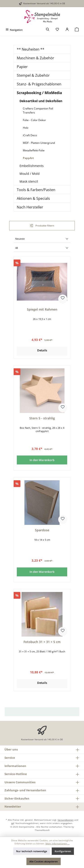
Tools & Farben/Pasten (36, 190)
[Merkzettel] (57, 30)
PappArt (28, 158)
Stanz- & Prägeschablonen (39, 84)
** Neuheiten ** (31, 49)
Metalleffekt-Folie (34, 150)
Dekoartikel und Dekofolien (41, 101)
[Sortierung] (42, 239)
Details (42, 350)
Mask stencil (29, 181)
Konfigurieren (63, 851)
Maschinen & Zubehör (36, 58)
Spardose (42, 530)
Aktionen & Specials (33, 198)
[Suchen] (48, 30)
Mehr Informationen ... (58, 844)
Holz (26, 128)
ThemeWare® (42, 830)
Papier (22, 67)
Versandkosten (66, 820)
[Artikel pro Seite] (42, 248)
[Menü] (14, 30)
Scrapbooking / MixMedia (39, 93)
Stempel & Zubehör (33, 75)
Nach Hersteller (30, 207)
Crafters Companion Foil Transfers (38, 110)
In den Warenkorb (42, 460)
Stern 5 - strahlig (42, 418)
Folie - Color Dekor (34, 120)
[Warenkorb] (77, 30)
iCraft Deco (30, 135)
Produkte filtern (42, 226)
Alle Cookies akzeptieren (44, 861)
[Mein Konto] (67, 30)
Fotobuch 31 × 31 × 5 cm (42, 642)
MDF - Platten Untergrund (39, 143)
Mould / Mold (30, 174)
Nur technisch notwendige (32, 851)
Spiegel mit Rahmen (42, 309)
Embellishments (32, 166)
